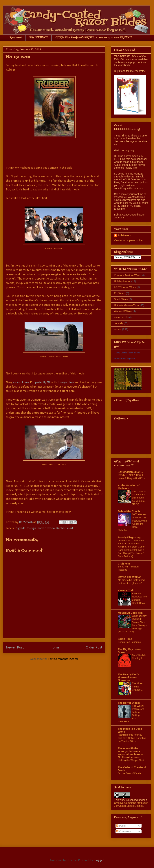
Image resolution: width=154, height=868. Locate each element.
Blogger (99, 860)
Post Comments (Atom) (63, 659)
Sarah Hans (125, 639)
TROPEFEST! (38, 38)
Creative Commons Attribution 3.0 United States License (131, 804)
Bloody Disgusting (129, 537)
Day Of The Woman (130, 577)
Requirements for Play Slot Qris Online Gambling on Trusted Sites (132, 738)
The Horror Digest (129, 703)
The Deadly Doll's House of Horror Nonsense (129, 677)
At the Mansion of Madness (129, 487)
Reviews (16, 38)
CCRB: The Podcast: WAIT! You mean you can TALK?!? (94, 38)
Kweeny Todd (126, 590)
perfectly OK (43, 382)
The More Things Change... (137, 687)
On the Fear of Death (129, 773)
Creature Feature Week (127, 275)
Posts (121, 826)
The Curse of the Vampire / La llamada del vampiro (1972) (139, 498)
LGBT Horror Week (125, 287)
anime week (121, 317)
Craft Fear (124, 564)
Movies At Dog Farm (130, 613)
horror (41, 528)
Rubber (61, 528)
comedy (119, 323)
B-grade (20, 528)
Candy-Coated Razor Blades (127, 353)
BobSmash (124, 235)
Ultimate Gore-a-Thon (126, 305)
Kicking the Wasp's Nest (131, 760)
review (51, 528)
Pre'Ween (120, 293)
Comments (124, 831)
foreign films (66, 382)
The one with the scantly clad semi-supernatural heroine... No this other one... (132, 753)
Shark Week (121, 299)
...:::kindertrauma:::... (131, 472)
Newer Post (15, 648)
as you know (21, 382)
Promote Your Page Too (125, 359)
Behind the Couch (129, 511)
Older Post (94, 648)
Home (55, 648)
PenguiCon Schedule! (130, 642)
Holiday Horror (122, 281)
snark (70, 528)
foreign (31, 528)
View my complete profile (128, 240)
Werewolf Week (123, 311)
